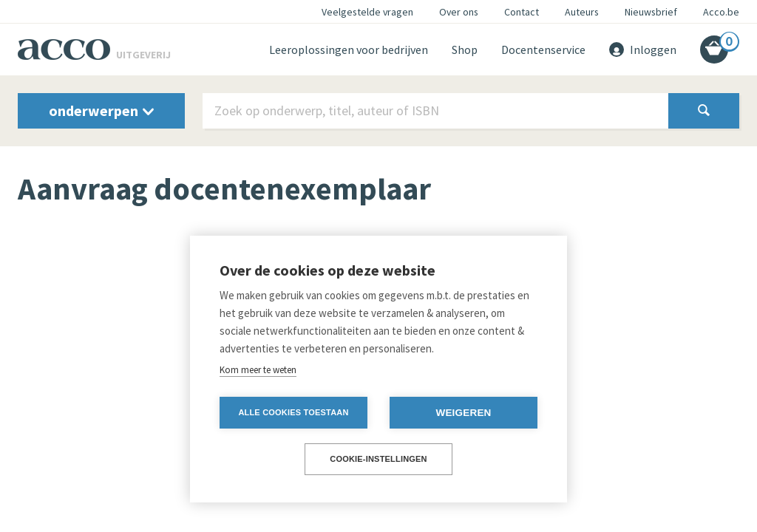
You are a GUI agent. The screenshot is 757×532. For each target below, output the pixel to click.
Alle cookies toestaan (293, 412)
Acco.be (721, 12)
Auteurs (582, 12)
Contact (522, 12)
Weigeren (463, 413)
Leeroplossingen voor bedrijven (349, 50)
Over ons (459, 12)
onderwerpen (101, 110)
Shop (465, 50)
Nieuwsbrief (651, 12)
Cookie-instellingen (378, 459)
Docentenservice (543, 50)
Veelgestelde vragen (367, 12)
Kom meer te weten (258, 370)
